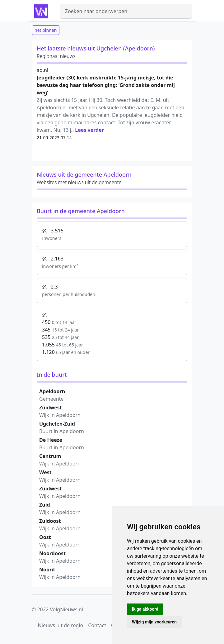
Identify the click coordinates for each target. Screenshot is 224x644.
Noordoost (52, 553)
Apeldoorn (52, 391)
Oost (45, 537)
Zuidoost (50, 521)
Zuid (45, 505)
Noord (47, 570)
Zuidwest (51, 408)
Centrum (50, 456)
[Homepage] (42, 11)
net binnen (46, 30)
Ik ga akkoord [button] (145, 609)
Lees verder (89, 130)
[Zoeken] (126, 11)
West (45, 472)
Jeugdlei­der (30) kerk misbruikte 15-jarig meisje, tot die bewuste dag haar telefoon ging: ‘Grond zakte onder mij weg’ (106, 85)
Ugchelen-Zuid (57, 424)
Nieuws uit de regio (61, 625)
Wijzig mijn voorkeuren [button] (154, 622)
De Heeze (51, 440)
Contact (97, 625)
